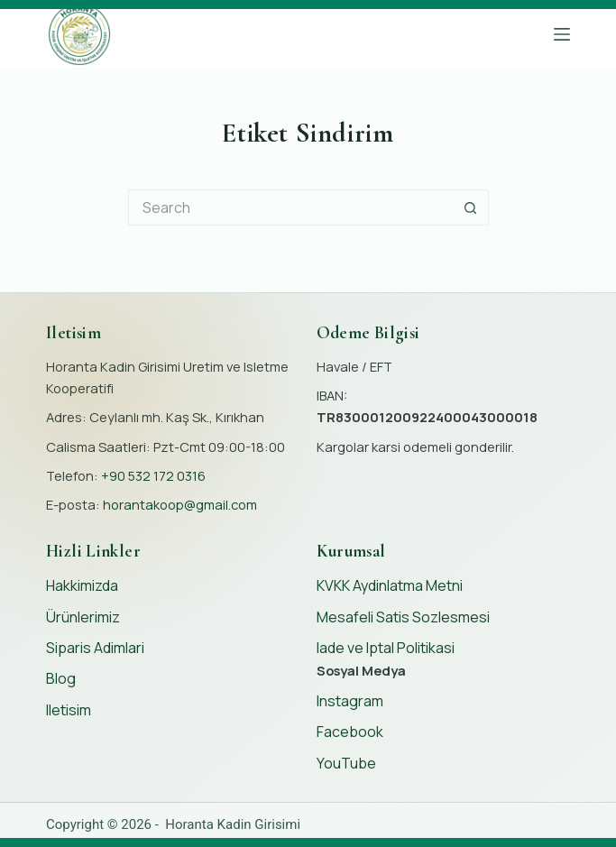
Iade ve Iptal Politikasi (386, 648)
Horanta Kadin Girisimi (233, 824)
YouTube (346, 763)
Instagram (350, 701)
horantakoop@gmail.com (180, 504)
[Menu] (562, 34)
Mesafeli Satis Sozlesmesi (403, 617)
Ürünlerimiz (83, 617)
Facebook (350, 732)
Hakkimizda (82, 585)
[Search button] (471, 207)
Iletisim (69, 710)
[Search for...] (290, 207)
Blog (61, 678)
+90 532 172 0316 (153, 475)
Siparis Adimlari (95, 648)
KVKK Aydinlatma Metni (390, 585)
